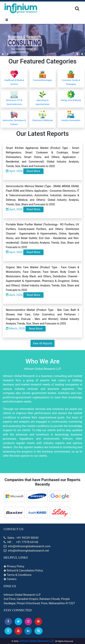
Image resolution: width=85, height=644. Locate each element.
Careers (10, 579)
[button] (8, 622)
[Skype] (39, 631)
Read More (33, 171)
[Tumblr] (8, 631)
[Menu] (7, 20)
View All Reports (43, 343)
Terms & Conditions (18, 575)
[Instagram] (28, 622)
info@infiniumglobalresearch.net (26, 551)
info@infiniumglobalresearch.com (27, 546)
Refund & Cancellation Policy (23, 571)
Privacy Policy (14, 566)
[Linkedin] (28, 631)
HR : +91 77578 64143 (21, 542)
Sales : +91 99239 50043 (21, 538)
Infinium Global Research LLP (37, 641)
